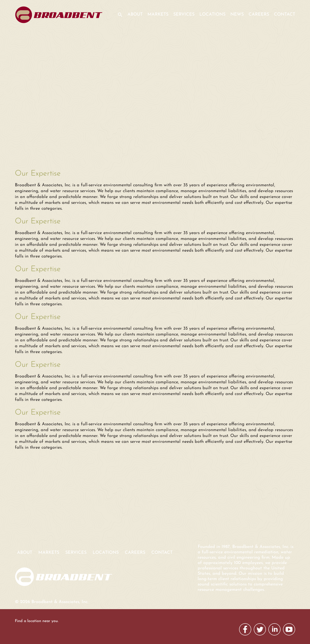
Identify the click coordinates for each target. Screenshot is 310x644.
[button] (118, 18)
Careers (259, 15)
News (237, 15)
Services (184, 15)
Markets (158, 15)
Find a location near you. (37, 621)
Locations (212, 15)
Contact (285, 15)
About (135, 15)
